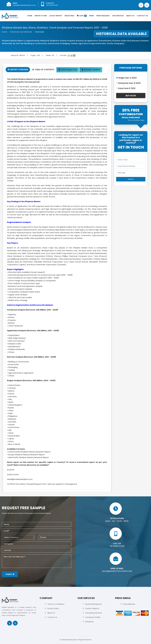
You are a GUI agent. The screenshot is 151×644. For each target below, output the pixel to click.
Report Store (41, 16)
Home (30, 16)
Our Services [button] (118, 16)
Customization (68, 70)
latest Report (56, 16)
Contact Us (142, 16)
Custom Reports (92, 608)
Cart (82, 16)
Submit (10, 574)
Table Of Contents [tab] (43, 70)
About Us (130, 16)
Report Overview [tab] (18, 70)
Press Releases (103, 16)
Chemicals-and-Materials (21, 32)
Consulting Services (94, 613)
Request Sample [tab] (91, 70)
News (92, 16)
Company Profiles (93, 617)
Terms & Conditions (56, 604)
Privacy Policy (53, 608)
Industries (69, 16)
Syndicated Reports (93, 604)
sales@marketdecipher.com (24, 5)
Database (89, 622)
